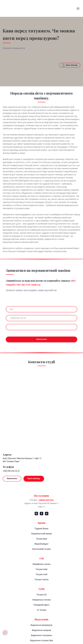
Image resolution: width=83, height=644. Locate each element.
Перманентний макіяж (41, 534)
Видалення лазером (41, 630)
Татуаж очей (41, 575)
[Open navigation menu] (78, 9)
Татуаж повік (41, 569)
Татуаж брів (42, 539)
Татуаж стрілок (42, 580)
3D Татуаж (41, 610)
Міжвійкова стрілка (41, 564)
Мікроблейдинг (41, 544)
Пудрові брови (41, 529)
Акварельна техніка (41, 600)
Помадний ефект (41, 605)
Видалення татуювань (41, 635)
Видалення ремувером (41, 625)
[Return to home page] (41, 442)
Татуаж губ (41, 595)
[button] (70, 65)
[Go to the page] (35, 8)
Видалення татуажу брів (42, 641)
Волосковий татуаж (41, 549)
